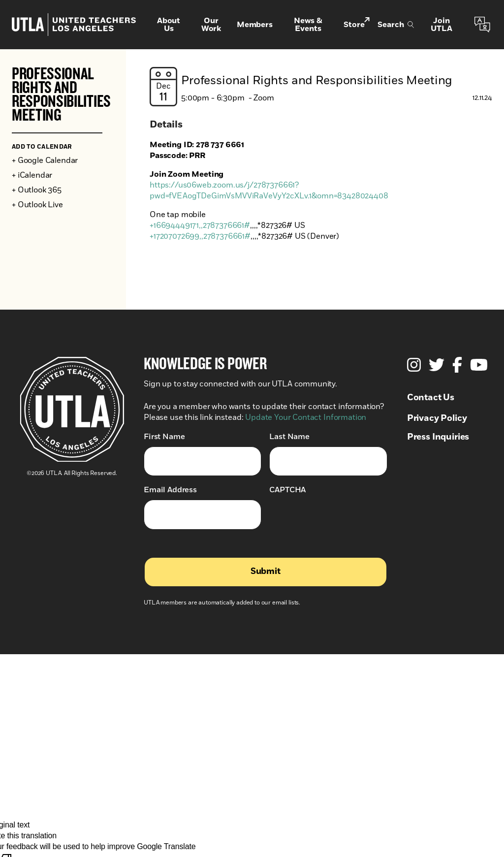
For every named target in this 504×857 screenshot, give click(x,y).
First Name (164, 436)
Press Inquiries (438, 437)
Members (255, 25)
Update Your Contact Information (306, 417)
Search (396, 25)
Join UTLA (441, 25)
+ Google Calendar (45, 160)
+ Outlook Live (37, 205)
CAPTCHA (287, 490)
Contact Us (431, 398)
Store (357, 24)
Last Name (289, 436)
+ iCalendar (32, 175)
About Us (169, 25)
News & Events (308, 25)
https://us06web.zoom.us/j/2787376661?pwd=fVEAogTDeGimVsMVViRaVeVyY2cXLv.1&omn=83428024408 (269, 190)
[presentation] (344, 519)
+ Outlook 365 (37, 190)
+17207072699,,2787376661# (200, 236)
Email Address (170, 490)
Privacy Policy (437, 418)
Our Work (211, 25)
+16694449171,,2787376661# (200, 225)
